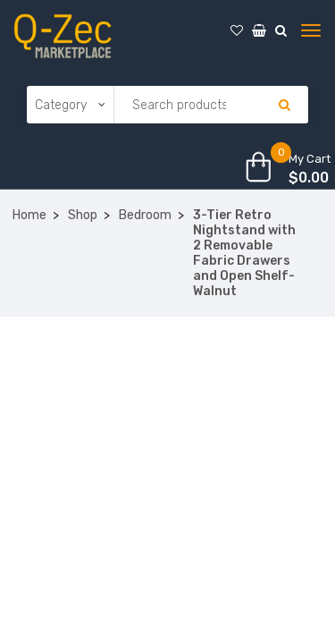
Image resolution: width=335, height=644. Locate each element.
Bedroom (145, 215)
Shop (83, 215)
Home (29, 215)
